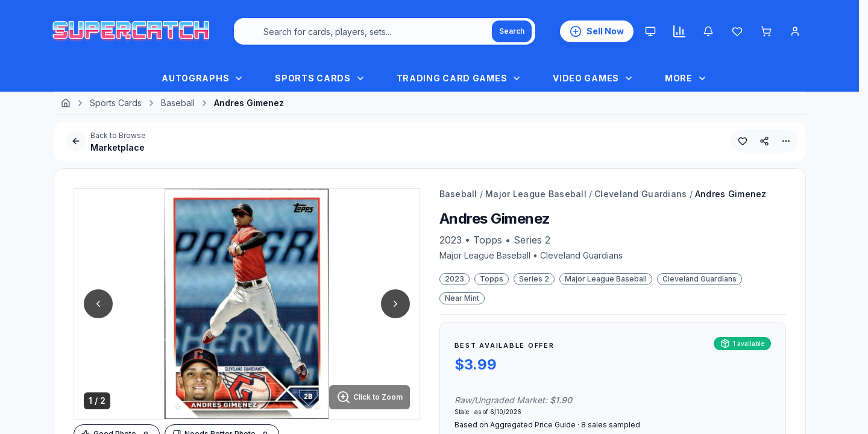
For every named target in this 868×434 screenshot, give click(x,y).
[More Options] (786, 141)
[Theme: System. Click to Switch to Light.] (650, 31)
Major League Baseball (536, 194)
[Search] (512, 31)
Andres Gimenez (731, 194)
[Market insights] (679, 31)
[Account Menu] (795, 31)
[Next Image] (395, 304)
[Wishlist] (737, 31)
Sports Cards (116, 103)
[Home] (66, 103)
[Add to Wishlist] (743, 141)
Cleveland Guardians (640, 194)
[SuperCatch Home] (131, 31)
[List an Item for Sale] (597, 31)
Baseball (178, 103)
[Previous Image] (98, 304)
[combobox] (385, 31)
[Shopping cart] (766, 31)
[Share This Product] (764, 141)
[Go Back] (76, 141)
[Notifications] (708, 31)
